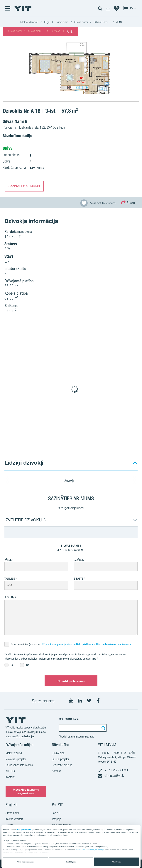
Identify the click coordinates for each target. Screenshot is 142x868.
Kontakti (10, 778)
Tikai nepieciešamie (26, 862)
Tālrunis (10, 579)
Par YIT (56, 813)
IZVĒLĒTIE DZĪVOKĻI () (25, 520)
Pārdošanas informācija (19, 766)
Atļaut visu (116, 862)
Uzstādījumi (71, 862)
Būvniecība (58, 754)
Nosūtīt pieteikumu (71, 681)
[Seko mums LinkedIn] (80, 701)
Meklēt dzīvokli (14, 754)
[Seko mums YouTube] (71, 701)
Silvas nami (15, 32)
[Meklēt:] (103, 728)
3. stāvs (56, 32)
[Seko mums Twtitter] (89, 701)
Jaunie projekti (60, 760)
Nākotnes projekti (16, 760)
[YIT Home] (23, 8)
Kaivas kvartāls (14, 820)
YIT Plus (10, 771)
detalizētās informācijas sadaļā (90, 850)
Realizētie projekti (62, 766)
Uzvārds (79, 560)
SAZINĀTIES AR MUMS (24, 186)
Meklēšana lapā (69, 719)
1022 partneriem (24, 829)
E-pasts (78, 579)
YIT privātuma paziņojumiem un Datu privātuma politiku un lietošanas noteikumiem (86, 644)
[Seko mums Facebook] (98, 701)
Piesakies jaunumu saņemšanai (26, 791)
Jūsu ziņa (10, 597)
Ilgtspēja (57, 820)
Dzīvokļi (71, 481)
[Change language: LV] (130, 8)
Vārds (8, 560)
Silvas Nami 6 (36, 32)
